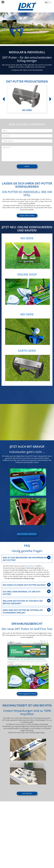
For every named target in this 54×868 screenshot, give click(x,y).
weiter (27, 166)
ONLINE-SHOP (24, 274)
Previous (3, 98)
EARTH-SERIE (30, 351)
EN (50, 2)
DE (46, 2)
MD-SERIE (30, 314)
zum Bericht (27, 793)
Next (49, 98)
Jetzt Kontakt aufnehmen (27, 534)
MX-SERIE (24, 238)
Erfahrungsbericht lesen (27, 694)
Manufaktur (30, 566)
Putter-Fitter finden (27, 215)
